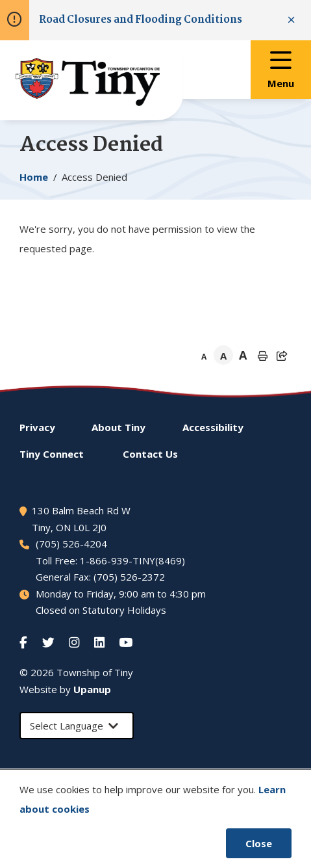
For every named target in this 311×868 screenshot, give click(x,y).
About (118, 427)
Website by (65, 689)
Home (34, 177)
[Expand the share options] (282, 356)
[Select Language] (77, 726)
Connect (52, 454)
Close (259, 843)
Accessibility (213, 427)
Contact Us (150, 454)
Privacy (37, 427)
